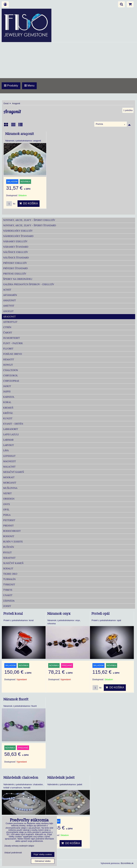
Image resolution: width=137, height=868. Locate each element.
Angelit (8, 311)
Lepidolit (9, 456)
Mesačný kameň (14, 472)
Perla (7, 515)
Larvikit (9, 445)
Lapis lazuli (11, 434)
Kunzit (8, 418)
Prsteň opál (101, 614)
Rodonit (9, 536)
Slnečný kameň (13, 563)
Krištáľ (8, 413)
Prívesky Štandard (15, 268)
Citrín (7, 327)
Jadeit (7, 386)
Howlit (8, 365)
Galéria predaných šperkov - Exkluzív (29, 284)
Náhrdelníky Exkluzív (18, 231)
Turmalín (9, 579)
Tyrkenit (9, 585)
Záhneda (9, 601)
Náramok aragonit (20, 134)
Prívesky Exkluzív (15, 263)
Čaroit (8, 333)
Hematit (9, 359)
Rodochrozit (12, 531)
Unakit (8, 595)
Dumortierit (12, 338)
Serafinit (9, 558)
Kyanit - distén (13, 424)
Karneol (9, 397)
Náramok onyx (59, 614)
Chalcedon (11, 370)
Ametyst (9, 306)
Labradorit (11, 429)
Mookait (9, 477)
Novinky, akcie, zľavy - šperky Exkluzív (29, 220)
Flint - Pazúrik (13, 343)
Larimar (8, 440)
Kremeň (8, 408)
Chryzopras (11, 381)
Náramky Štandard (16, 247)
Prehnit (8, 526)
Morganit (10, 483)
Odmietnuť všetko (43, 861)
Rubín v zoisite (13, 542)
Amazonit (10, 300)
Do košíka (29, 203)
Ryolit (7, 552)
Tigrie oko (10, 574)
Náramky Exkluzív (15, 241)
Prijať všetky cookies (43, 854)
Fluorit (8, 349)
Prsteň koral (13, 614)
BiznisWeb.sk (127, 863)
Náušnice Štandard (16, 258)
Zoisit (7, 606)
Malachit (9, 467)
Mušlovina (10, 488)
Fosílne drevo (13, 354)
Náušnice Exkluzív (16, 252)
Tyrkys (8, 590)
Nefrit (7, 493)
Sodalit (8, 568)
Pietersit (9, 520)
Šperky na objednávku (18, 279)
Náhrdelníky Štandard (18, 236)
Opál (6, 510)
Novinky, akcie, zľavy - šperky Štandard (30, 225)
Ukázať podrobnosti (13, 853)
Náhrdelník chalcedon (21, 778)
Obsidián (9, 499)
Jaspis (7, 392)
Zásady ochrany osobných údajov (19, 846)
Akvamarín (10, 295)
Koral (7, 402)
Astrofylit (10, 322)
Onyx (7, 504)
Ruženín (9, 547)
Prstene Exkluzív (15, 274)
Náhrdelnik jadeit (61, 778)
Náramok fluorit (16, 699)
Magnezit (10, 461)
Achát (7, 290)
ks (11, 204)
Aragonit (9, 317)
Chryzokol (11, 375)
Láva (6, 450)
